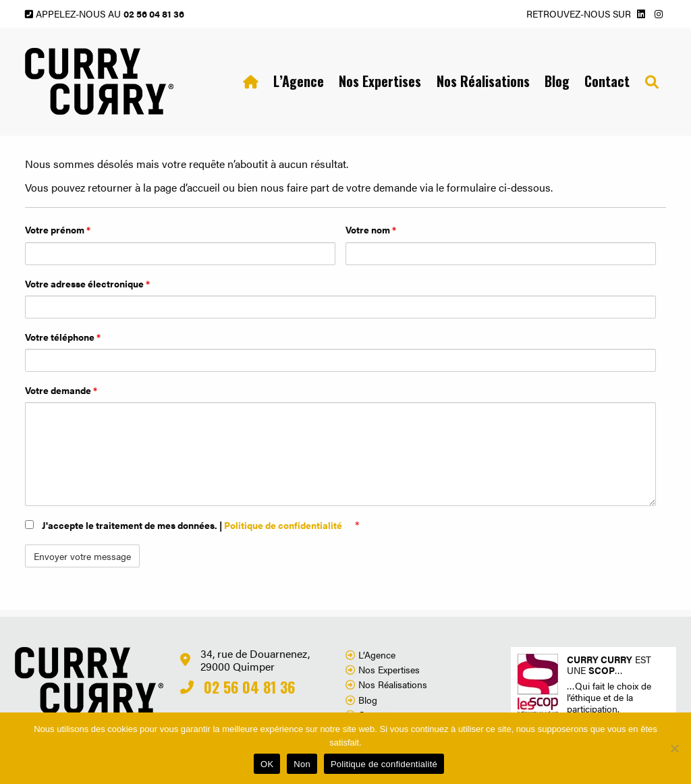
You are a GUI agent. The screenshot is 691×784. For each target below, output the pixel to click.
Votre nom (371, 229)
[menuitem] (250, 82)
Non (302, 764)
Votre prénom (58, 229)
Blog (557, 81)
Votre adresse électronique (87, 283)
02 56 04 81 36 (154, 13)
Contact (607, 81)
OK (267, 764)
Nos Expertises (380, 81)
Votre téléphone (63, 337)
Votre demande (61, 390)
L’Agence (299, 81)
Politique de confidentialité (284, 525)
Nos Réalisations (483, 81)
